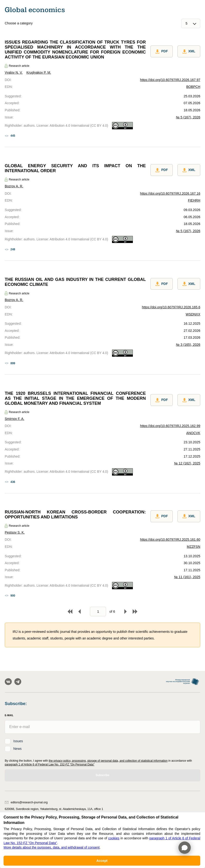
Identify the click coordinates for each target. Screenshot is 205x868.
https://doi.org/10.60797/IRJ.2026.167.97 (170, 80)
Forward (126, 612)
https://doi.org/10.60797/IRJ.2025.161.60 (170, 540)
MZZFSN (193, 547)
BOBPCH (193, 87)
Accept (102, 861)
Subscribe (102, 775)
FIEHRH (194, 200)
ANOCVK (193, 433)
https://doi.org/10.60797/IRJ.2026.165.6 (171, 307)
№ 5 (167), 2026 (188, 117)
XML (189, 51)
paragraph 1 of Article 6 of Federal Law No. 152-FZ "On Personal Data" (50, 765)
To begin (70, 612)
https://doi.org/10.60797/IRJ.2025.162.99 (170, 426)
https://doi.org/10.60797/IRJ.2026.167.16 (170, 193)
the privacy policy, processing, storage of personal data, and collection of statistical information (108, 761)
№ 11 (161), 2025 (187, 577)
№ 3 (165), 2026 (188, 345)
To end (135, 612)
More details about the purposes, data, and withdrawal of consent (52, 847)
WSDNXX (193, 314)
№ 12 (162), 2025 (187, 463)
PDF (162, 51)
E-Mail (9, 715)
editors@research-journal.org (26, 802)
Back (79, 612)
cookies (114, 838)
